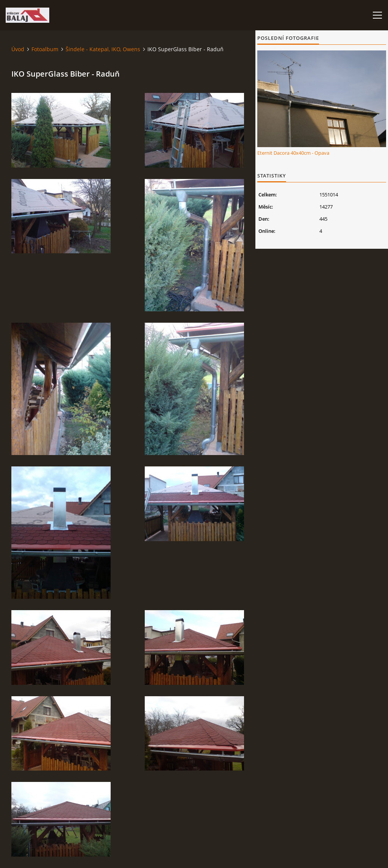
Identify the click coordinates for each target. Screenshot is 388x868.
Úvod (18, 49)
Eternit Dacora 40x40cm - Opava (293, 153)
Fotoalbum (45, 49)
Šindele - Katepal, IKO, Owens (103, 49)
